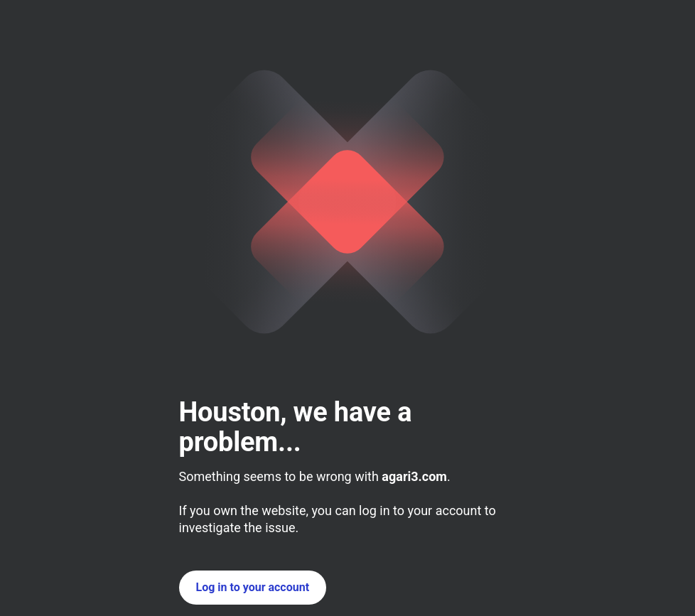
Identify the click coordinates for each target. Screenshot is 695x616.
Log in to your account (253, 587)
